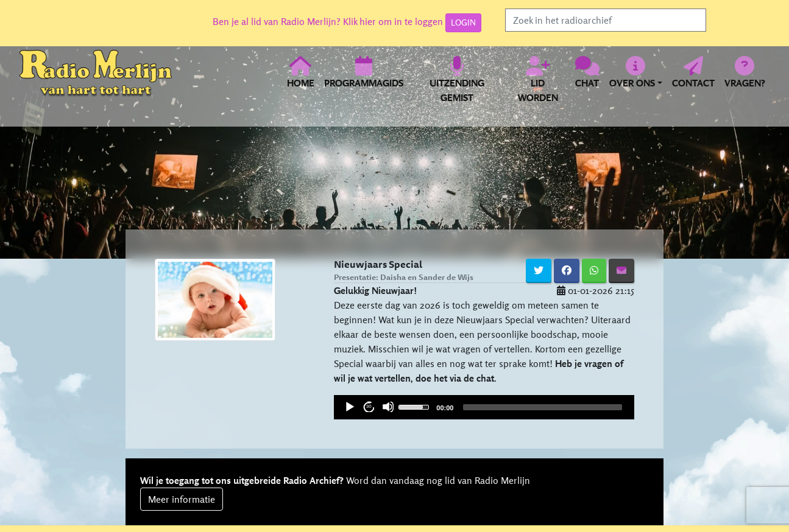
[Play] (349, 407)
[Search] (606, 20)
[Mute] (388, 407)
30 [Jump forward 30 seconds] (369, 406)
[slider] (416, 406)
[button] (636, 79)
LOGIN (463, 23)
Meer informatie (182, 499)
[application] (484, 407)
